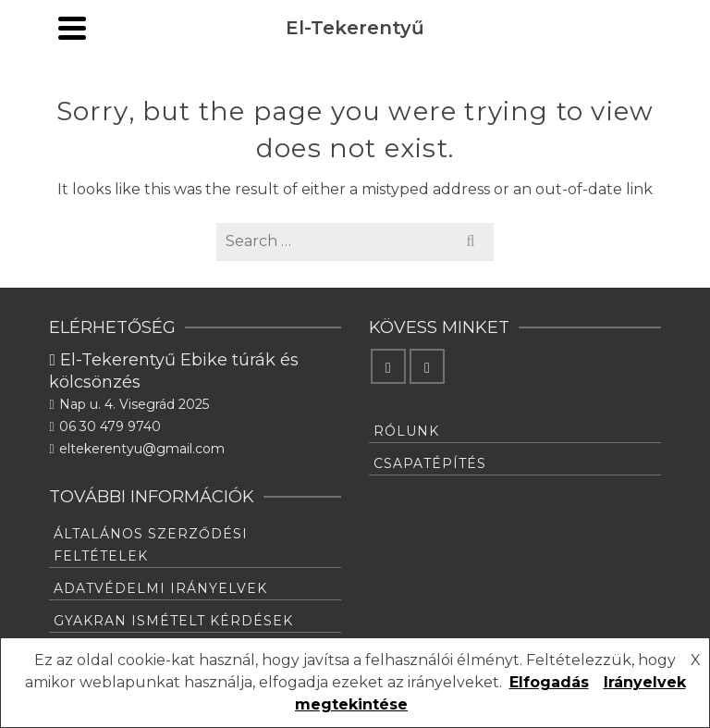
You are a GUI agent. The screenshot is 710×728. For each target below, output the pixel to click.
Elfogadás (549, 682)
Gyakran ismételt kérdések (173, 621)
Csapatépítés (430, 463)
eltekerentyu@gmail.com (136, 449)
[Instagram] (427, 366)
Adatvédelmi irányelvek (160, 588)
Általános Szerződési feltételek (151, 545)
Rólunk (406, 431)
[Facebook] (388, 366)
